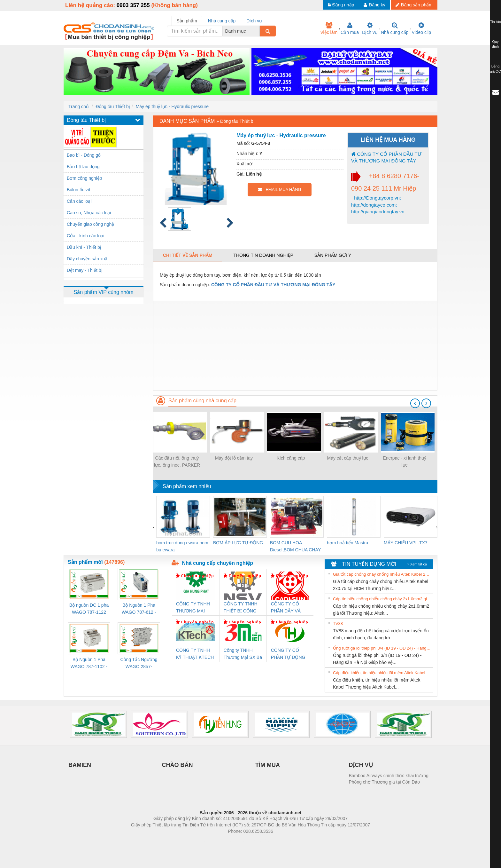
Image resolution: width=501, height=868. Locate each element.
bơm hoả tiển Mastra (347, 543)
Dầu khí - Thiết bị (84, 247)
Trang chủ (79, 107)
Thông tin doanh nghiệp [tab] (263, 255)
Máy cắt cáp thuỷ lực (347, 458)
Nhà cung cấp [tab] (222, 21)
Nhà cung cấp (395, 28)
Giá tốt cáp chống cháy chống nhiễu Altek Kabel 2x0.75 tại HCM (382, 574)
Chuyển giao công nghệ (90, 224)
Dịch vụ (370, 28)
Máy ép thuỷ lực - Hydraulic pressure (172, 107)
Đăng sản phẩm (414, 5)
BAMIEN (80, 765)
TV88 (338, 623)
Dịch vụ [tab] (254, 21)
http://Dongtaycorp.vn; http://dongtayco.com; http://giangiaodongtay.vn (378, 205)
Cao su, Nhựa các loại (89, 213)
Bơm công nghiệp (84, 178)
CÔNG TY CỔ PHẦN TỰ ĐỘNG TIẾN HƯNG (288, 654)
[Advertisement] (295, 345)
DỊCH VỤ (361, 765)
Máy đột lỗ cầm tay (234, 458)
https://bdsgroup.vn (242, 841)
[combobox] (258, 31)
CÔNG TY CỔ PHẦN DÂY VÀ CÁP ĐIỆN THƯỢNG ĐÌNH (287, 608)
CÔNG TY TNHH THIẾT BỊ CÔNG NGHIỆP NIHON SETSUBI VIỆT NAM (241, 608)
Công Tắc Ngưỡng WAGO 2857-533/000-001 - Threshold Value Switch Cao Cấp (139, 663)
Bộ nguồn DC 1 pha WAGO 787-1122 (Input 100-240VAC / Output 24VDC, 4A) (89, 609)
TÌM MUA (268, 765)
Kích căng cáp (291, 458)
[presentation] (415, 403)
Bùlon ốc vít (78, 190)
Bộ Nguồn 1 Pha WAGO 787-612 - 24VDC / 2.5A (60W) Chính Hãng (139, 609)
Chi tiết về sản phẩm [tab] (188, 255)
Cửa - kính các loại (85, 236)
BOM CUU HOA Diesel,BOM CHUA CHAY (295, 546)
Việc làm (329, 28)
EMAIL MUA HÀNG (279, 189)
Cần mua (350, 28)
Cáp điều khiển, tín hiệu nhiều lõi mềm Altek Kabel (379, 673)
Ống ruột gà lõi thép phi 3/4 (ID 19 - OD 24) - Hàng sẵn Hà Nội (382, 648)
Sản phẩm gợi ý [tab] (333, 255)
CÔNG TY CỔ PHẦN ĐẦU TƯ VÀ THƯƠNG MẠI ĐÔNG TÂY (386, 157)
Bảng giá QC (495, 69)
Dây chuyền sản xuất (88, 259)
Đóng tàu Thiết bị (113, 107)
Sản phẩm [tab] (187, 21)
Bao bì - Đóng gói (84, 155)
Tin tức (496, 22)
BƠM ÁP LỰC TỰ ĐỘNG (238, 543)
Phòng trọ (210, 841)
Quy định (495, 44)
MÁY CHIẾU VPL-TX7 (406, 543)
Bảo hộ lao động (83, 167)
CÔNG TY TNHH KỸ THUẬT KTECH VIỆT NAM (195, 654)
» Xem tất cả (417, 564)
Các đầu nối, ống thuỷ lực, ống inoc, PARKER (177, 462)
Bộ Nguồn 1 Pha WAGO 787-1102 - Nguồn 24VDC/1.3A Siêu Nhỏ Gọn (89, 663)
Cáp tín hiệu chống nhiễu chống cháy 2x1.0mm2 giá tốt (382, 599)
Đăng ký (374, 5)
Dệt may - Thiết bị (85, 270)
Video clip (421, 28)
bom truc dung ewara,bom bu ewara (182, 546)
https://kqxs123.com (281, 841)
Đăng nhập (341, 5)
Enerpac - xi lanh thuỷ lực (404, 462)
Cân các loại (79, 201)
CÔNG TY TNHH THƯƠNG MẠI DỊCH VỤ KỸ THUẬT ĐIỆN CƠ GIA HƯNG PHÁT (194, 608)
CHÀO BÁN (177, 765)
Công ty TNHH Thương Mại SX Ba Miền (243, 654)
